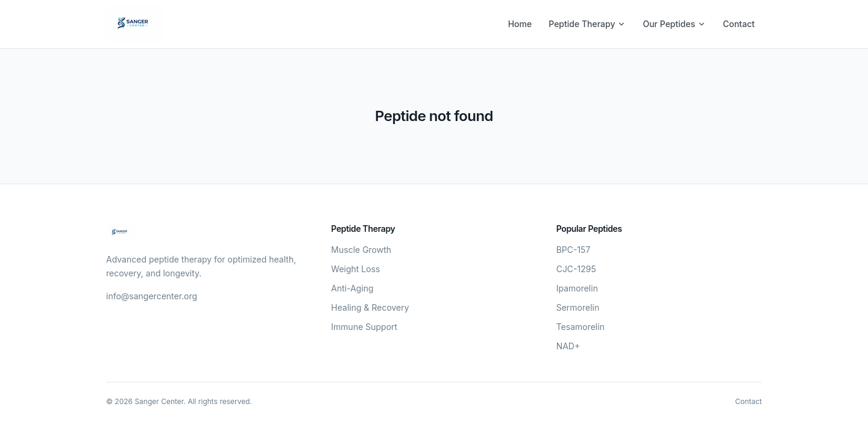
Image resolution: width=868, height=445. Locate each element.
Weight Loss (355, 269)
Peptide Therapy (587, 24)
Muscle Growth (361, 250)
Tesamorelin (580, 327)
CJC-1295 (576, 269)
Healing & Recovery (370, 307)
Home (520, 24)
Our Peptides (674, 24)
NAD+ (568, 346)
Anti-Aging (352, 288)
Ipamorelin (577, 288)
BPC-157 (574, 250)
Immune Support (364, 327)
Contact (739, 24)
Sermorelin (578, 307)
